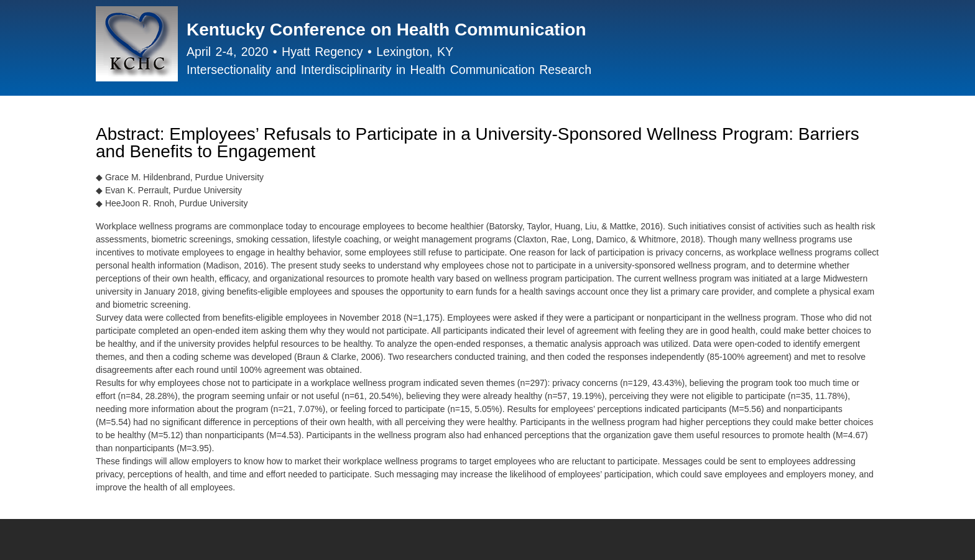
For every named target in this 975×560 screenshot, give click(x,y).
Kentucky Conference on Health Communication (386, 30)
